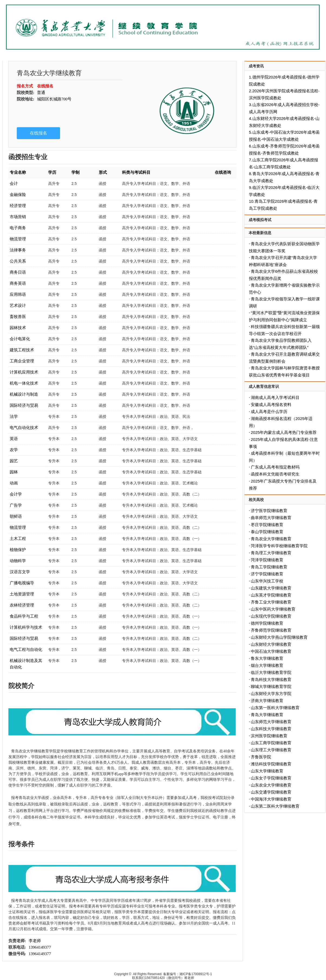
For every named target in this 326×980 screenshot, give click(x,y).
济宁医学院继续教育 (269, 511)
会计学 (16, 494)
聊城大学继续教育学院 (271, 686)
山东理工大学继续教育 (271, 750)
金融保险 (18, 194)
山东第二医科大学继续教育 (275, 806)
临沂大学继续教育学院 (271, 672)
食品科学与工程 (24, 616)
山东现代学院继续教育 (271, 616)
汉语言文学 (20, 572)
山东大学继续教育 (267, 771)
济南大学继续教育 (267, 701)
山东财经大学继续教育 (271, 644)
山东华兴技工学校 (267, 581)
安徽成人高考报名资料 (271, 404)
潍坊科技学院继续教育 (271, 764)
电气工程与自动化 (26, 649)
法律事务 (18, 250)
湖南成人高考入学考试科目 (275, 397)
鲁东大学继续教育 (267, 658)
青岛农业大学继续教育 (271, 539)
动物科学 (18, 561)
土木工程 (18, 538)
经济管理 (18, 206)
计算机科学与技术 (26, 627)
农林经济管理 (22, 605)
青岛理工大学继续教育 (271, 553)
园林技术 (18, 328)
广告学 (16, 505)
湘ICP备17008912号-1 (196, 974)
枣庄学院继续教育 (267, 525)
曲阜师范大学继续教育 (271, 518)
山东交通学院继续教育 (271, 792)
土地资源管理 (22, 594)
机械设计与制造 (24, 394)
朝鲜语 (16, 516)
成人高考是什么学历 (269, 412)
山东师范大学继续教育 (271, 722)
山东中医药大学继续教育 (273, 609)
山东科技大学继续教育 (271, 729)
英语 (14, 439)
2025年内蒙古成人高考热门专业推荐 (284, 432)
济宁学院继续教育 (267, 574)
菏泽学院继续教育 (267, 560)
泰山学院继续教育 (267, 532)
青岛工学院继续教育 (269, 567)
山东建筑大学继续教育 (271, 588)
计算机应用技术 (24, 372)
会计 (14, 183)
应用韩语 (18, 294)
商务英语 (18, 283)
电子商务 (18, 228)
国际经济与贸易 (24, 405)
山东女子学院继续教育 (271, 778)
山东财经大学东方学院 (271, 694)
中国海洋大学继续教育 (271, 799)
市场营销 (18, 217)
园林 (14, 472)
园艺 (14, 461)
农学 (14, 450)
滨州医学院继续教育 (269, 736)
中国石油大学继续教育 (271, 651)
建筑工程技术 (22, 350)
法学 (14, 416)
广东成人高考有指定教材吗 (275, 467)
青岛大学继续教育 (267, 715)
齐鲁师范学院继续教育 (271, 630)
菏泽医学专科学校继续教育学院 (279, 546)
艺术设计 (18, 305)
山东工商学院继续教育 (271, 743)
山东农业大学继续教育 (271, 785)
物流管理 (18, 239)
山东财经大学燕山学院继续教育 (279, 637)
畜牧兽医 (18, 317)
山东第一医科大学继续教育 (275, 708)
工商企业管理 (22, 361)
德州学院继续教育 (267, 623)
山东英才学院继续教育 (271, 595)
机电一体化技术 (24, 383)
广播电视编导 (22, 583)
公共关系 (18, 261)
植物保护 (18, 550)
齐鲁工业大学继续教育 (271, 602)
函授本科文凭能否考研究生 (275, 474)
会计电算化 (20, 339)
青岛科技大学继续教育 (271, 679)
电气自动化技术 (24, 427)
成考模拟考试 (260, 220)
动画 (14, 483)
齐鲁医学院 (261, 757)
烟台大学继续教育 (267, 665)
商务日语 (18, 272)
